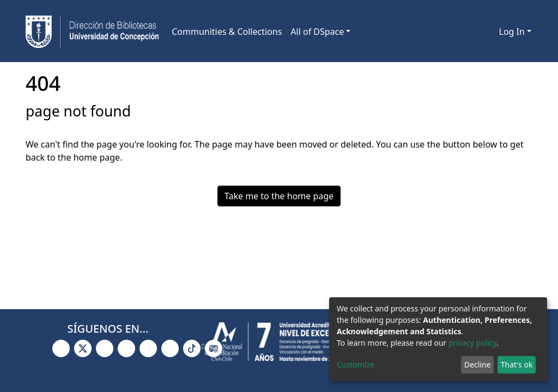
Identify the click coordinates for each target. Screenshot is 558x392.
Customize (356, 365)
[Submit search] (473, 32)
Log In (512, 32)
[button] (489, 32)
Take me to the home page (279, 196)
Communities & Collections (227, 32)
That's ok (517, 365)
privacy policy (472, 343)
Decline (478, 365)
